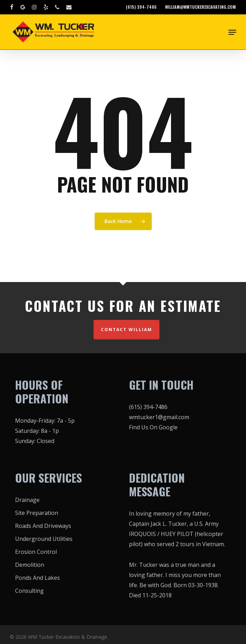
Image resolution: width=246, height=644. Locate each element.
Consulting (29, 591)
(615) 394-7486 (148, 407)
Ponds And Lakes (37, 578)
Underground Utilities (44, 539)
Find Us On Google (153, 427)
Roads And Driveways (43, 526)
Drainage (27, 500)
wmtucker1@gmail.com (159, 417)
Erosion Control (36, 552)
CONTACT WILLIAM (127, 330)
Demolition (30, 565)
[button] (232, 32)
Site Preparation (37, 513)
